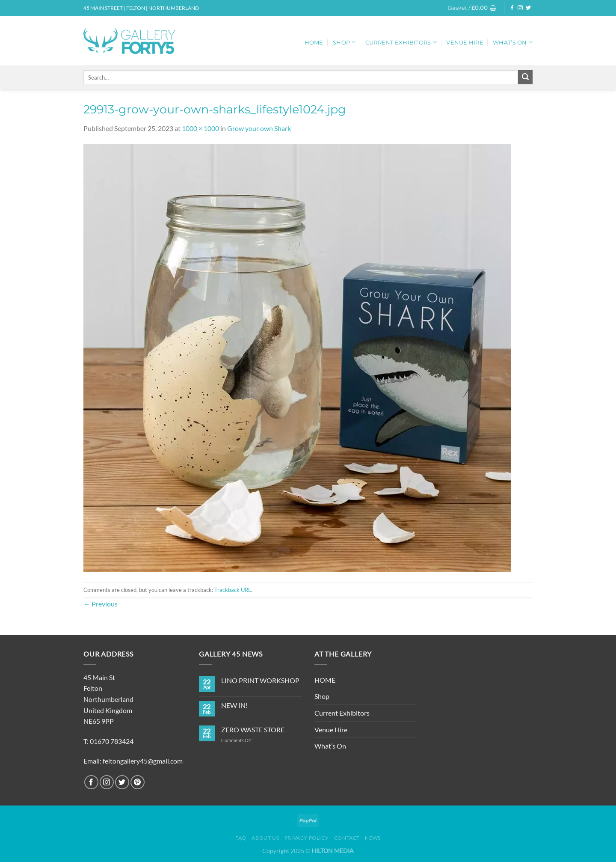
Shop (344, 42)
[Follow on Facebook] (512, 8)
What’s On (513, 42)
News (373, 838)
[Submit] (525, 77)
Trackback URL (233, 590)
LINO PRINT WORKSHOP (260, 680)
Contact (347, 838)
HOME (314, 43)
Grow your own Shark (259, 128)
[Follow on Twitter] (528, 8)
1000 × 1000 (200, 128)
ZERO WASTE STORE (253, 730)
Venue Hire (465, 43)
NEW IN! (234, 705)
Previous (101, 604)
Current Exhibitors (401, 42)
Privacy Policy (307, 838)
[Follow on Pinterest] (138, 782)
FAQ (241, 838)
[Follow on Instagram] (520, 8)
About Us (265, 838)
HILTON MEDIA (333, 851)
